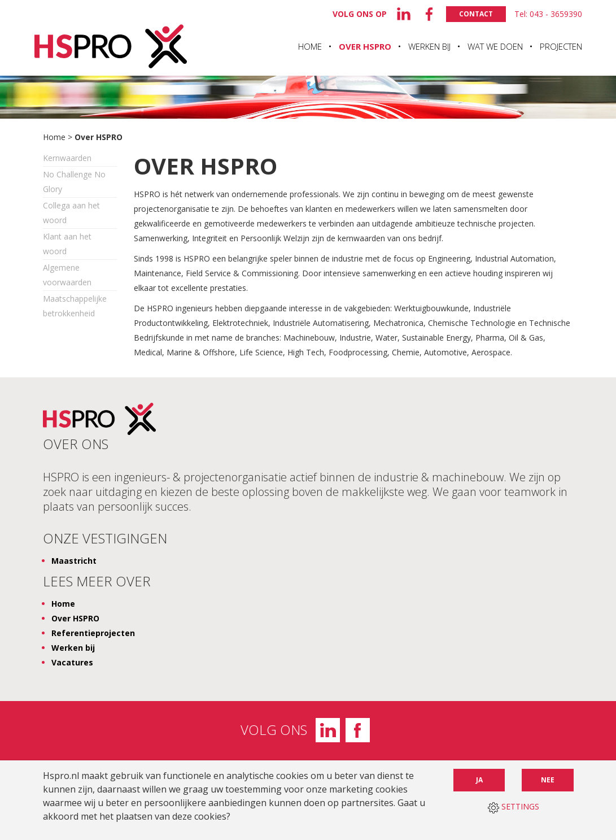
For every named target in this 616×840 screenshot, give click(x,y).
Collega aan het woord (71, 213)
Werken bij (429, 46)
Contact (476, 14)
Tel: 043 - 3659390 (548, 14)
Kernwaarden (67, 158)
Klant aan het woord (67, 244)
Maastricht (74, 561)
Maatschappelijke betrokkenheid (75, 306)
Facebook (358, 730)
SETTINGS (514, 807)
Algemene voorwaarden (67, 275)
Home (310, 46)
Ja (479, 780)
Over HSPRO (365, 46)
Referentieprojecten (93, 633)
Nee (548, 780)
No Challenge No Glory (74, 182)
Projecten (561, 46)
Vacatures (72, 662)
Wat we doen (495, 46)
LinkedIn (328, 730)
